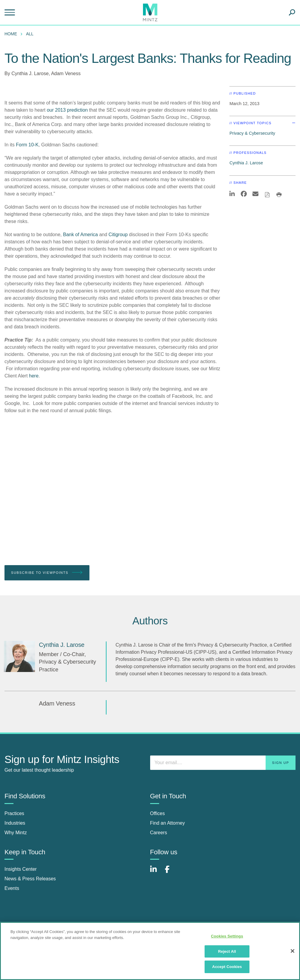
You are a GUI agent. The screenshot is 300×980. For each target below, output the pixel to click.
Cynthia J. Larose (30, 73)
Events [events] (12, 888)
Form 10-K (27, 145)
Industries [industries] (15, 823)
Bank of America (81, 235)
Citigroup (118, 235)
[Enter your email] (223, 763)
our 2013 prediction (67, 110)
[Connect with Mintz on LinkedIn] (156, 872)
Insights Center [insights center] (21, 869)
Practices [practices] (14, 813)
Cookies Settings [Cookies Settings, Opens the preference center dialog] (227, 936)
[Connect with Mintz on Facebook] (171, 872)
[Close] (293, 951)
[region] (150, 951)
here (34, 376)
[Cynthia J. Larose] (19, 656)
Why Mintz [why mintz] (16, 833)
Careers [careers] (159, 833)
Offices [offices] (158, 813)
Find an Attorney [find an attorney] (168, 823)
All (30, 34)
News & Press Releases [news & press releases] (30, 879)
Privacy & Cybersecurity (252, 133)
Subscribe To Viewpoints (47, 573)
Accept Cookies (227, 967)
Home (11, 34)
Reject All (227, 951)
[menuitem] (12, 34)
